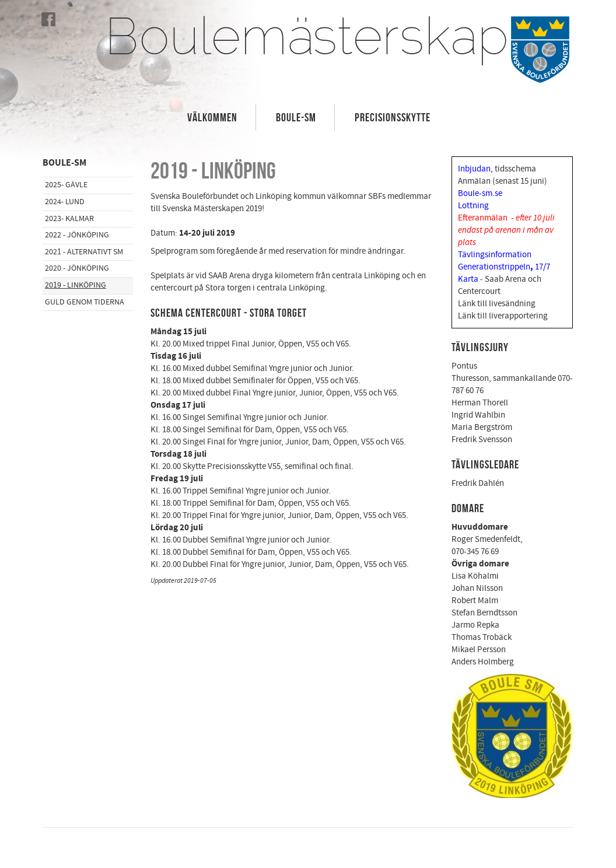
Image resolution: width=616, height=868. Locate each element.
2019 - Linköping (76, 285)
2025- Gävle (66, 185)
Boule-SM (296, 117)
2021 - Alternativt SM (84, 252)
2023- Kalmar (69, 219)
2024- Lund (65, 202)
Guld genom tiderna (85, 302)
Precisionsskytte (393, 117)
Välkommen (212, 117)
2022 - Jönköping (77, 235)
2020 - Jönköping (77, 268)
